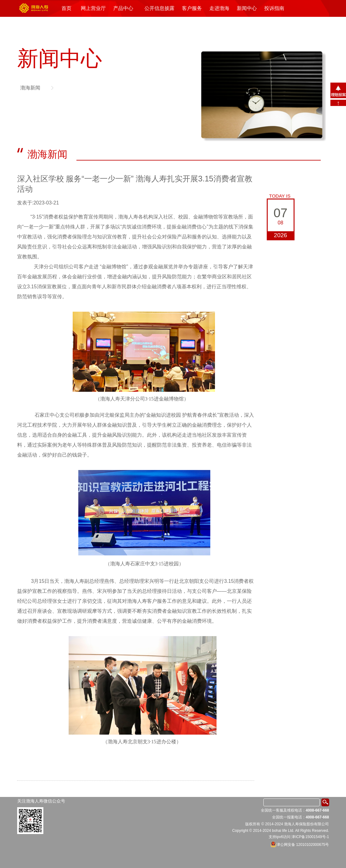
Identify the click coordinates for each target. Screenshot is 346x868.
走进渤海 (219, 8)
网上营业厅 (93, 8)
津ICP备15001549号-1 (310, 837)
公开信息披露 (159, 8)
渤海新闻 (30, 88)
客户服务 (192, 8)
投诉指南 (274, 8)
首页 (66, 8)
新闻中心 (247, 8)
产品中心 (123, 8)
